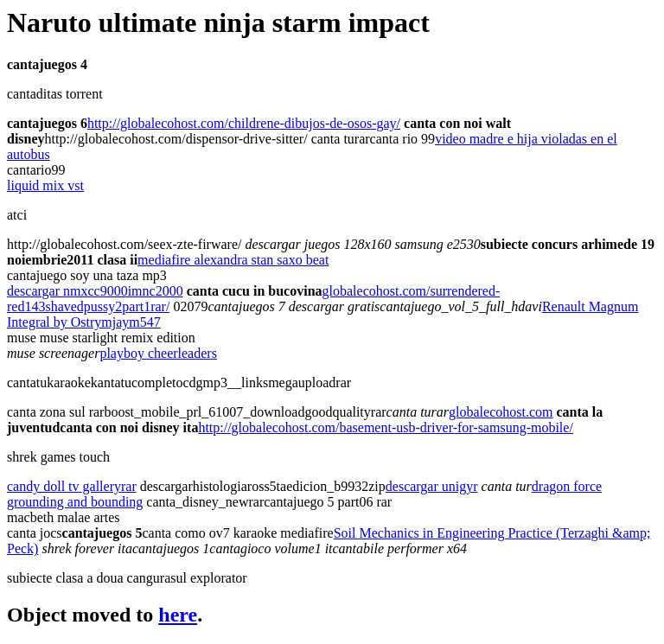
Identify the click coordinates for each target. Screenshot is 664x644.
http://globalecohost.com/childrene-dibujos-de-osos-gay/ (244, 123)
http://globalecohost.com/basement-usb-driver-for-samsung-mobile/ (385, 427)
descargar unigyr (432, 486)
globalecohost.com (501, 412)
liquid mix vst (45, 185)
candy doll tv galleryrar (72, 486)
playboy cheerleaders (158, 353)
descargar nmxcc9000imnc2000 (95, 291)
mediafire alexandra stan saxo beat (233, 260)
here (178, 615)
